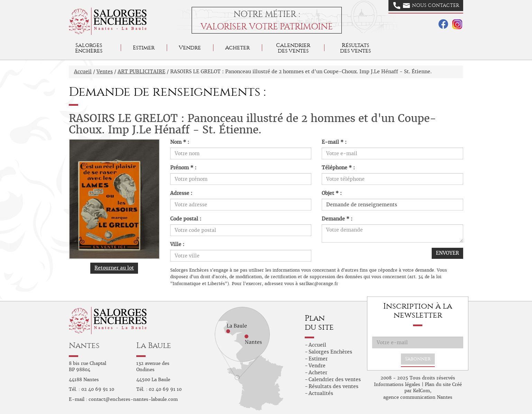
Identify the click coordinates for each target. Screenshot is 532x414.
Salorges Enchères (330, 352)
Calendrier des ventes (293, 48)
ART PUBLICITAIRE (141, 72)
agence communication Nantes (418, 397)
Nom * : (180, 142)
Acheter (237, 48)
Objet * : (332, 193)
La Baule (154, 345)
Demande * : (337, 219)
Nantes (84, 345)
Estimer (144, 48)
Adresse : (181, 193)
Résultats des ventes (333, 386)
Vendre (190, 48)
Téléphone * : (338, 168)
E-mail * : (334, 142)
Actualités (321, 393)
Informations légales (397, 384)
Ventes (105, 72)
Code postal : (186, 219)
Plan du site (438, 384)
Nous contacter (426, 6)
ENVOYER (447, 253)
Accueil (83, 72)
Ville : (177, 244)
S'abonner (418, 359)
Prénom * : (183, 168)
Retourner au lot (114, 268)
